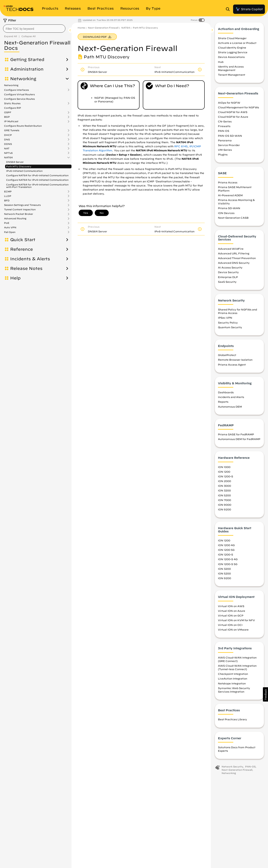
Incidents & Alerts (30, 259)
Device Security (228, 274)
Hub (221, 64)
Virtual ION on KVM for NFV (236, 622)
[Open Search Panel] (229, 9)
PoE (7, 223)
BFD (7, 201)
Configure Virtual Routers (19, 94)
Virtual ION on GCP (231, 617)
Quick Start (23, 240)
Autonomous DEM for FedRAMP (239, 441)
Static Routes (12, 103)
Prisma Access (228, 184)
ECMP (8, 192)
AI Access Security (230, 269)
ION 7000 (224, 502)
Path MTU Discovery (19, 166)
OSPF (8, 112)
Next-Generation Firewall (103, 28)
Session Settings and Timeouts (22, 205)
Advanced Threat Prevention (237, 260)
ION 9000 (225, 507)
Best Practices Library (232, 721)
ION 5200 (224, 497)
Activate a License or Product (237, 45)
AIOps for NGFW (229, 104)
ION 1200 (224, 473)
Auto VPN (10, 227)
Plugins (223, 156)
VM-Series (225, 152)
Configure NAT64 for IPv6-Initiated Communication (37, 175)
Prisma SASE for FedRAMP (236, 436)
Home (81, 28)
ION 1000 (224, 469)
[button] (265, 694)
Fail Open (10, 232)
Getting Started (27, 60)
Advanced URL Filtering (234, 255)
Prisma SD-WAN (229, 210)
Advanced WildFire (231, 251)
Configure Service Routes (19, 99)
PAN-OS (224, 133)
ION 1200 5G (226, 552)
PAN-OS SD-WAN (230, 137)
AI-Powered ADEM (230, 197)
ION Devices (226, 215)
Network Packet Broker (19, 214)
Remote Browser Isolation (235, 362)
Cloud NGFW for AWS (233, 114)
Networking (23, 79)
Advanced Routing (15, 218)
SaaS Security (227, 284)
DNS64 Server (15, 162)
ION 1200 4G (226, 547)
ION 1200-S (226, 478)
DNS (7, 140)
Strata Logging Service (233, 54)
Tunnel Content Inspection (20, 210)
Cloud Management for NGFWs (238, 109)
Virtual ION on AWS (231, 608)
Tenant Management (232, 77)
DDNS (8, 144)
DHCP (8, 135)
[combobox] (34, 29)
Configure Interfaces (16, 90)
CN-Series (225, 123)
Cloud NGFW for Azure (233, 119)
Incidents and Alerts (231, 399)
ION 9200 (224, 511)
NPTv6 (8, 153)
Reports (223, 404)
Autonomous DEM (230, 408)
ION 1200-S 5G (228, 566)
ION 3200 (224, 492)
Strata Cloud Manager (232, 40)
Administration (27, 69)
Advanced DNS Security (234, 265)
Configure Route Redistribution (23, 126)
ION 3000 (224, 488)
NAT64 (8, 157)
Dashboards (226, 394)
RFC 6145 (181, 146)
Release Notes (26, 268)
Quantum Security (230, 329)
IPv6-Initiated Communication (24, 171)
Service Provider (229, 147)
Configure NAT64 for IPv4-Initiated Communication (37, 180)
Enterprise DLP (228, 279)
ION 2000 (224, 483)
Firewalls (224, 128)
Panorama (225, 142)
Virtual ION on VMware (233, 632)
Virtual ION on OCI (230, 627)
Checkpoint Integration (233, 676)
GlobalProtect (227, 357)
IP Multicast (11, 121)
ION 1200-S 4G (228, 561)
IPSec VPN (225, 320)
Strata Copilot (249, 9)
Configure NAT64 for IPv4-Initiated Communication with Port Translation (37, 186)
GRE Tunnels (12, 130)
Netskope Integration (232, 685)
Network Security (232, 769)
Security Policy (228, 324)
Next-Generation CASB (233, 219)
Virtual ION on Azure (232, 613)
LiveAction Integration (233, 681)
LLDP (8, 196)
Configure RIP (13, 108)
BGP (7, 117)
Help (15, 278)
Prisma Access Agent (232, 366)
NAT (7, 149)
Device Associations (231, 59)
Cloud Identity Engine (232, 50)
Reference (22, 249)
